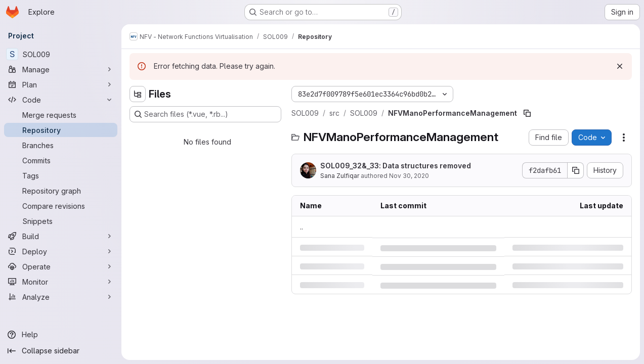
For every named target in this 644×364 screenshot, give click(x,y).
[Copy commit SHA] (576, 170)
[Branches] (61, 145)
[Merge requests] (61, 115)
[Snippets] (61, 221)
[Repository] (61, 130)
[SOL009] (61, 54)
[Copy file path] (527, 113)
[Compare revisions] (61, 206)
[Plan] (61, 84)
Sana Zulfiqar (340, 176)
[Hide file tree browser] (138, 94)
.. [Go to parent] (302, 227)
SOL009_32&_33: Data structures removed (396, 166)
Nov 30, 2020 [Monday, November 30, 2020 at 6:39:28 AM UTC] (409, 176)
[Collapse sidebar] (61, 351)
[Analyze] (61, 297)
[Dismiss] (620, 66)
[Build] (61, 236)
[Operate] (61, 266)
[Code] (61, 100)
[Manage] (61, 69)
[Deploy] (61, 251)
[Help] (61, 335)
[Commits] (61, 160)
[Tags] (61, 175)
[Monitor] (61, 282)
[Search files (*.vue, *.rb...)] (205, 114)
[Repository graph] (61, 191)
